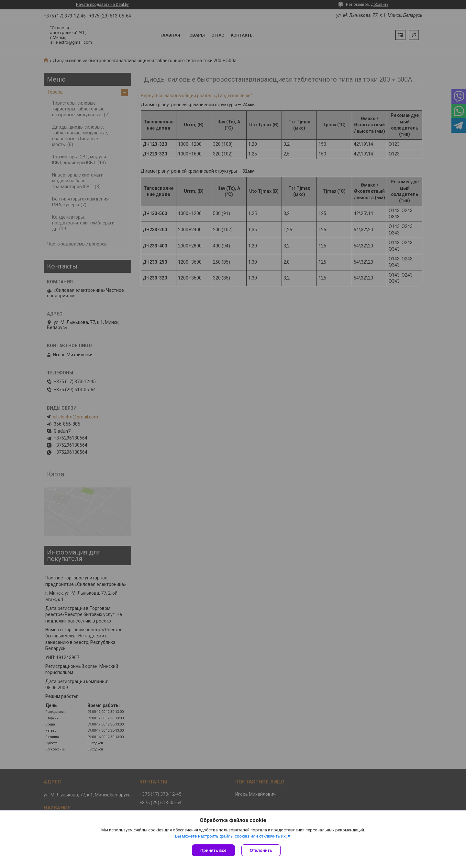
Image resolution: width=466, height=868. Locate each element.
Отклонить (261, 850)
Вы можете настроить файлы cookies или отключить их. (231, 836)
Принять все (213, 850)
